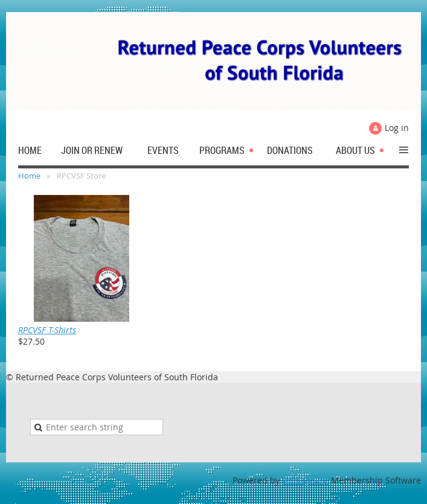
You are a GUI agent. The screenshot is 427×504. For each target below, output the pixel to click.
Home (29, 176)
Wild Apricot (305, 480)
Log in (397, 128)
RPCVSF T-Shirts (47, 330)
